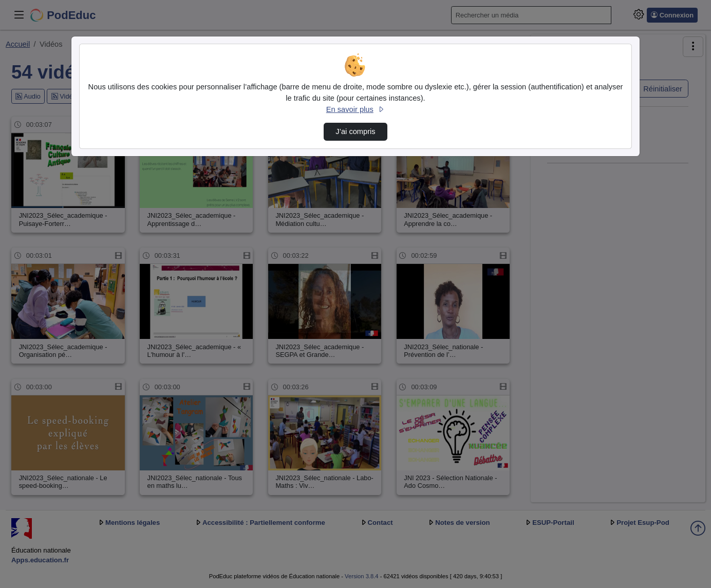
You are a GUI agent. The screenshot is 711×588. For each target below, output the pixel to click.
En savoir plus (356, 109)
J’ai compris (355, 131)
